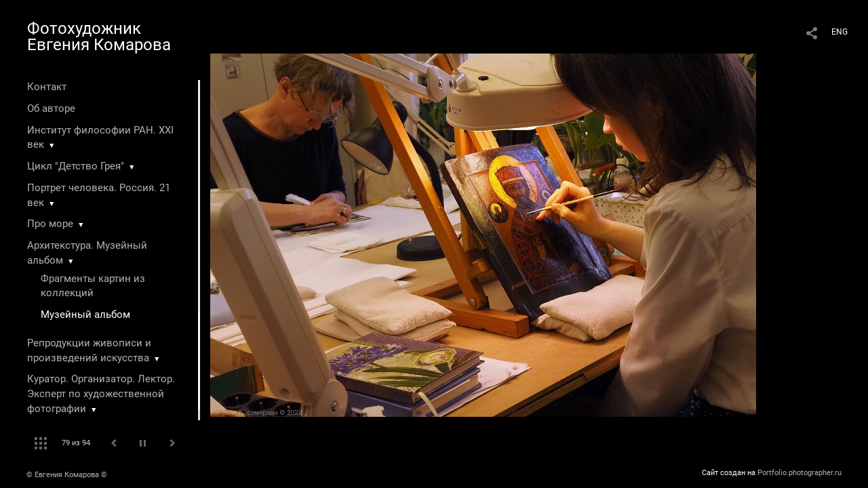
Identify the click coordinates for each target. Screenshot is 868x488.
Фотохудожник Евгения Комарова (99, 37)
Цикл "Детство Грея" (76, 166)
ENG (840, 32)
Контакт (47, 87)
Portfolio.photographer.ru (800, 473)
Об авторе (51, 108)
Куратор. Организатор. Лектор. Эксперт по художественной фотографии (101, 394)
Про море (50, 224)
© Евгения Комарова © (67, 475)
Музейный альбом (85, 314)
